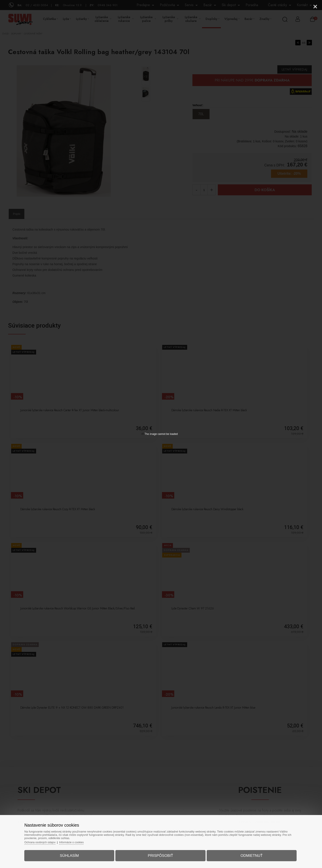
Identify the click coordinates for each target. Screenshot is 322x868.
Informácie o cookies (82, 840)
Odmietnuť (246, 853)
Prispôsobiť (160, 853)
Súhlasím (75, 853)
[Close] (315, 7)
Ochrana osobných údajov (49, 840)
